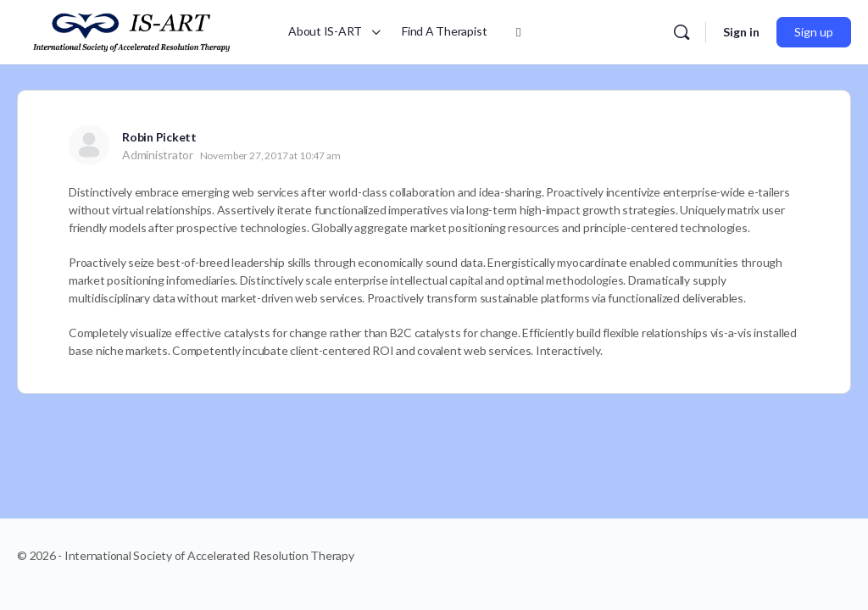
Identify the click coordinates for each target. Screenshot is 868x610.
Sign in (741, 32)
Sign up (814, 32)
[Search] (682, 32)
